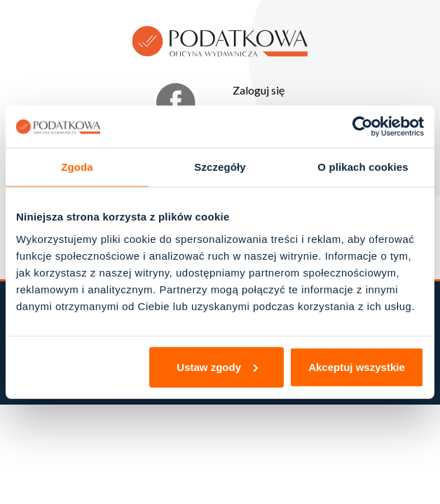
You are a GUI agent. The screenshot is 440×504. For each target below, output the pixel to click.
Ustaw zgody (217, 366)
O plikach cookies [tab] (363, 167)
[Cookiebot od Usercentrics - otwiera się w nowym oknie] (363, 127)
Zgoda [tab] (77, 167)
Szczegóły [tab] (220, 167)
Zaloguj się (259, 90)
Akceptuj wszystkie (357, 366)
